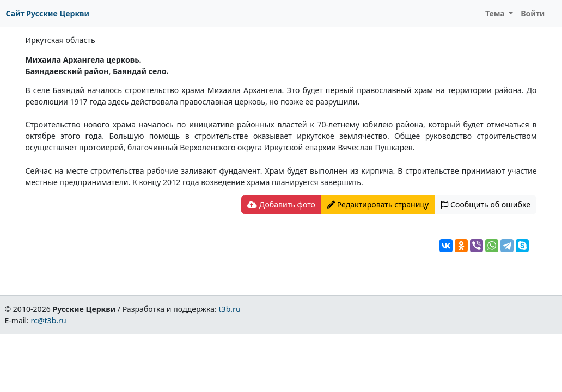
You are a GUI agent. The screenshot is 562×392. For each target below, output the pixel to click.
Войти (533, 13)
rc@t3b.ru (49, 320)
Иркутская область (60, 40)
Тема (496, 13)
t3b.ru (230, 309)
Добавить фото (281, 204)
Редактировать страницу (378, 204)
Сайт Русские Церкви (48, 13)
